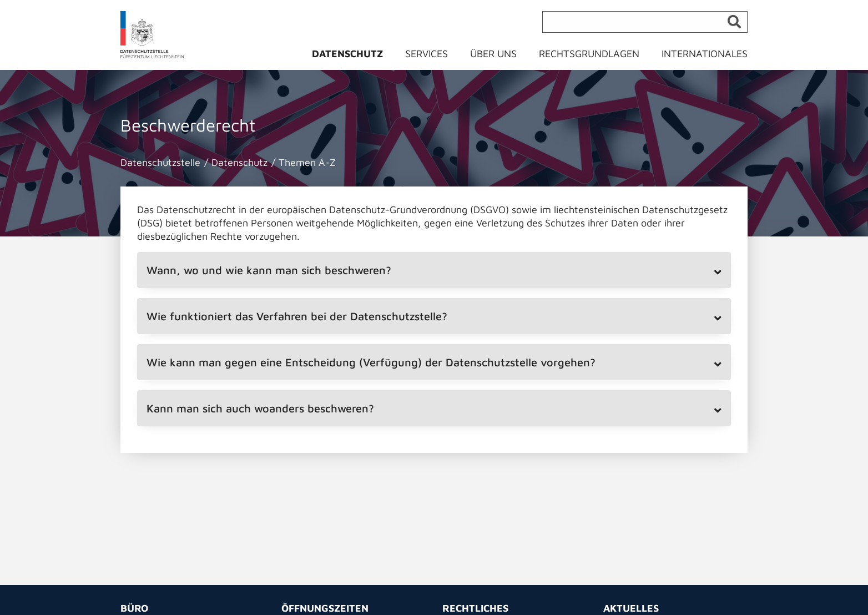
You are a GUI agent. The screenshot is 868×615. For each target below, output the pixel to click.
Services (427, 54)
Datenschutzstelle (160, 162)
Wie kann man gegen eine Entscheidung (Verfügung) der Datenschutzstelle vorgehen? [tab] (371, 362)
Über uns (493, 54)
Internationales (705, 54)
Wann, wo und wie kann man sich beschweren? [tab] (269, 270)
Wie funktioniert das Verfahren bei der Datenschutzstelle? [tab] (297, 316)
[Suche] (645, 22)
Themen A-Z (307, 162)
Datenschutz (347, 54)
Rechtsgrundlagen (589, 54)
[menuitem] (354, 56)
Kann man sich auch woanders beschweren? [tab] (260, 408)
